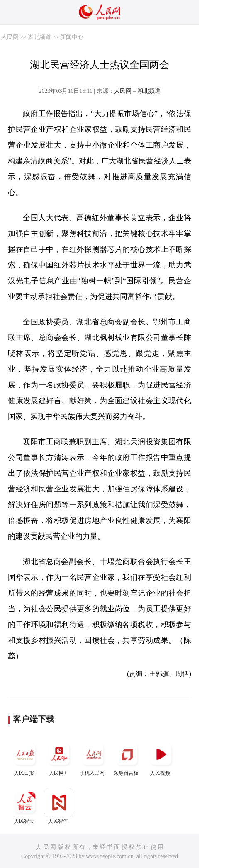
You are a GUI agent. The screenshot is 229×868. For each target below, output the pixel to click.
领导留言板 (127, 758)
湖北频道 (39, 37)
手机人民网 (93, 758)
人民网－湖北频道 (137, 91)
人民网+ (59, 758)
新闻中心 (72, 37)
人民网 (10, 37)
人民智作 (59, 806)
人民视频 (161, 758)
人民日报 (25, 758)
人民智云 (25, 806)
